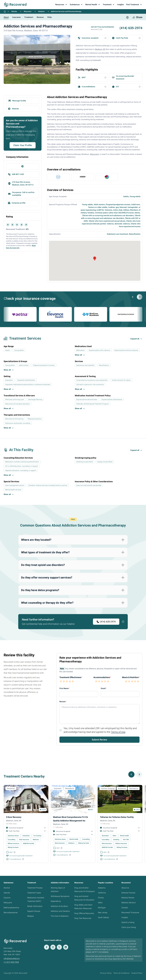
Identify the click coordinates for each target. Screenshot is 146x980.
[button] (99, 29)
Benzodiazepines (11, 913)
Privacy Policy (106, 973)
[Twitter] (59, 947)
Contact (125, 908)
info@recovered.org (12, 958)
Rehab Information (35, 906)
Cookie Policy (137, 973)
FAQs (50, 17)
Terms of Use (118, 732)
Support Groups (34, 911)
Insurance (16, 17)
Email (103, 688)
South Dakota (104, 917)
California (102, 893)
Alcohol (7, 888)
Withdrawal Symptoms (60, 896)
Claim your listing (129, 927)
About (6, 17)
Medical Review (128, 898)
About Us (125, 888)
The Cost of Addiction (60, 916)
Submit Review (99, 740)
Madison (41, 11)
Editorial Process (128, 893)
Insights (125, 917)
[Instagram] (53, 947)
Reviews (40, 17)
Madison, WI (100, 49)
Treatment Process (35, 888)
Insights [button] (120, 5)
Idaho (100, 903)
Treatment (29, 17)
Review (62, 702)
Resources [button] (61, 5)
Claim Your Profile (23, 145)
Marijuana (8, 903)
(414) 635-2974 (106, 622)
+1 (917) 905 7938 (11, 962)
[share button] (137, 17)
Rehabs (14, 11)
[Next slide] (140, 297)
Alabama (102, 888)
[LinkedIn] (66, 947)
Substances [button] (76, 5)
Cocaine (7, 898)
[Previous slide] (133, 297)
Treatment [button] (109, 5)
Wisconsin (28, 11)
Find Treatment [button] (134, 5)
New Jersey (103, 913)
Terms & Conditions (121, 973)
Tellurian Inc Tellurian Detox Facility (117, 817)
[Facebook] (47, 947)
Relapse (31, 916)
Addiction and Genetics (60, 911)
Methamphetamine (11, 908)
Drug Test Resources (83, 918)
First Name (64, 688)
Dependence (56, 901)
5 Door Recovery (14, 817)
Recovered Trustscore (130, 913)
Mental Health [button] (93, 5)
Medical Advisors (129, 903)
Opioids (7, 893)
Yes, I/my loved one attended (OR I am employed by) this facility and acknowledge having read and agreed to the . (100, 730)
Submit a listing (128, 922)
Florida (101, 898)
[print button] (127, 17)
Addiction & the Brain (59, 906)
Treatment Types (34, 893)
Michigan (102, 908)
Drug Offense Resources (84, 913)
